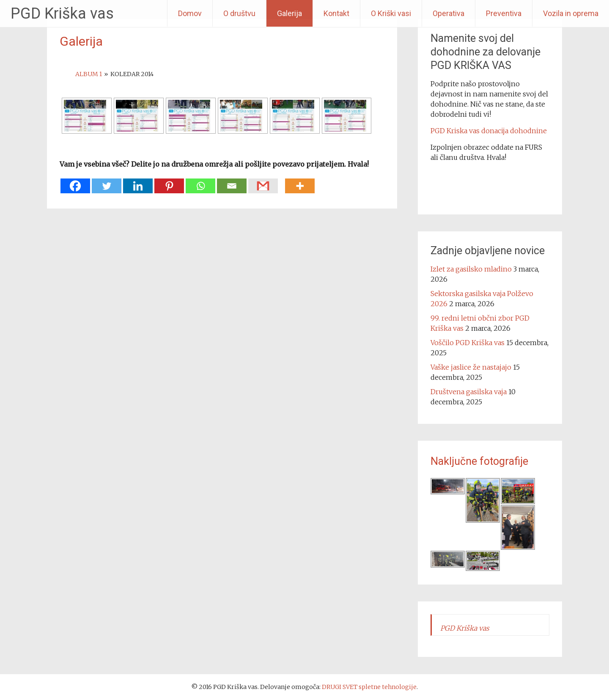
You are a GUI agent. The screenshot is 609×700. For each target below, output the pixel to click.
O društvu (239, 13)
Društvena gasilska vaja (469, 392)
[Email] (232, 182)
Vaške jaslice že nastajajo (471, 367)
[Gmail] (263, 182)
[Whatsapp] (200, 182)
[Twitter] (107, 182)
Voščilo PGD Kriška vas (468, 343)
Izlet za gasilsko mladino (471, 269)
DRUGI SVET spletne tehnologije (369, 687)
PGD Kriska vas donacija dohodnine (489, 131)
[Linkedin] (138, 182)
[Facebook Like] (283, 176)
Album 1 (89, 74)
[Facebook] (75, 182)
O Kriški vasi (391, 13)
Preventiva (504, 13)
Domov (190, 13)
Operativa (449, 13)
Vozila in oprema (571, 13)
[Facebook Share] (280, 176)
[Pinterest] (169, 182)
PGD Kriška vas (62, 14)
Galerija (289, 13)
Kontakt (336, 13)
